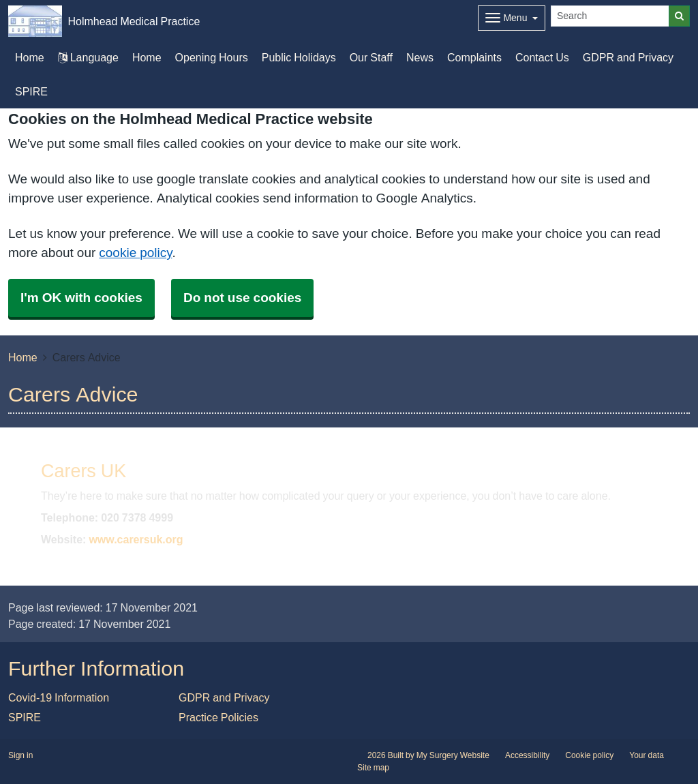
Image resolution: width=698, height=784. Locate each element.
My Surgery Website (453, 755)
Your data (647, 755)
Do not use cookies (242, 298)
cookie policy (135, 253)
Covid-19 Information (59, 697)
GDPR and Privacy (628, 57)
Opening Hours (212, 57)
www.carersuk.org (136, 539)
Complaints (474, 57)
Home (147, 57)
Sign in (20, 755)
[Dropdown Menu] (512, 18)
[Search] (610, 16)
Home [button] (30, 57)
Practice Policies (218, 717)
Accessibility (527, 755)
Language (88, 57)
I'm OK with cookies (81, 298)
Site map (373, 768)
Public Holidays (299, 57)
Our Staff (371, 57)
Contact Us (542, 57)
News (420, 57)
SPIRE (31, 91)
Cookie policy (589, 755)
